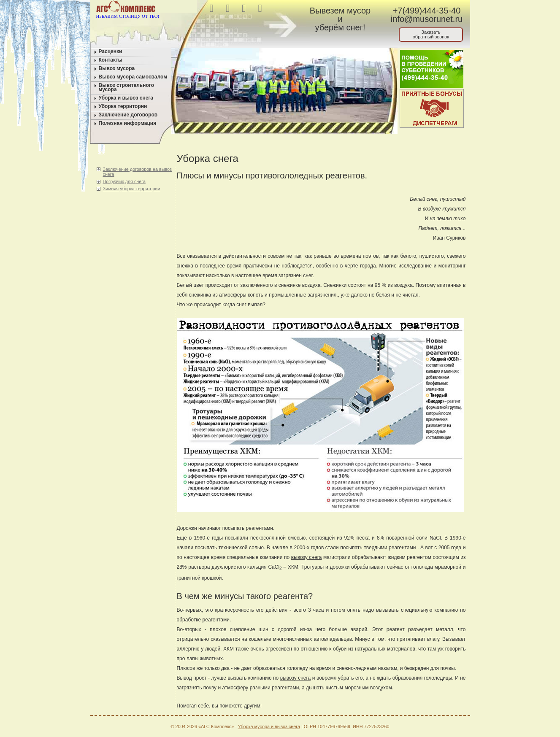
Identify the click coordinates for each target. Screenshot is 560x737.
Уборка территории (123, 106)
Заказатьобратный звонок (431, 34)
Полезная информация (128, 123)
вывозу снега (307, 557)
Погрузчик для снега (124, 181)
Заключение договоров (128, 115)
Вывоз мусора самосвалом (133, 77)
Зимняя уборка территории (132, 189)
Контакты (111, 60)
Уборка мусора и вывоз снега (269, 726)
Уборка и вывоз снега (126, 98)
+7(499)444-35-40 (427, 11)
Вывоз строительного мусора (127, 87)
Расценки (111, 51)
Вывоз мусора (117, 68)
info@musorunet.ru (427, 19)
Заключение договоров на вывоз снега (137, 172)
